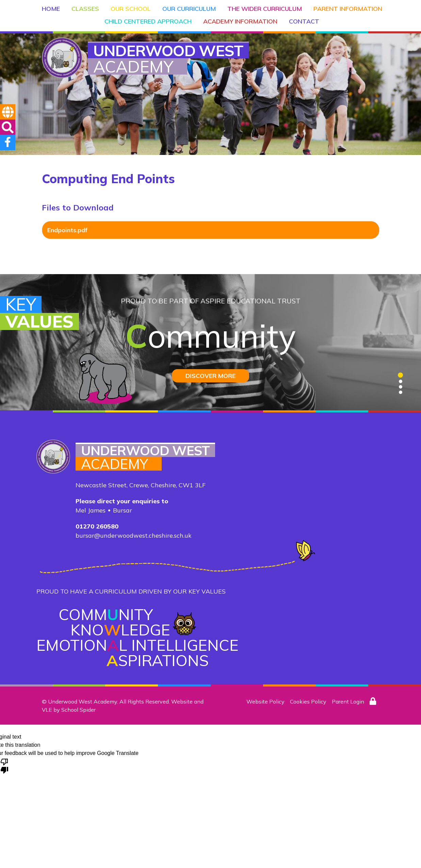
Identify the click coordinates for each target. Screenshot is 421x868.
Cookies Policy (308, 701)
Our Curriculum (189, 9)
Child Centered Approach (148, 21)
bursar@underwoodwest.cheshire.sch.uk (134, 535)
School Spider (78, 710)
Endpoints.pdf (67, 230)
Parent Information (348, 9)
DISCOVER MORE (210, 376)
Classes (85, 9)
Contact (304, 21)
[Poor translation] (4, 766)
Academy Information (240, 21)
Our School (131, 9)
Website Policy (265, 701)
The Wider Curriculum (265, 9)
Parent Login (348, 701)
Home (51, 9)
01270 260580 (97, 526)
